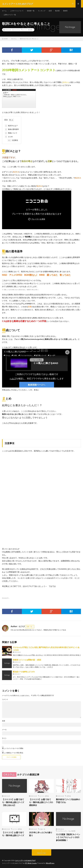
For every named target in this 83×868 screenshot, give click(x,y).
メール (4, 730)
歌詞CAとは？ (11, 126)
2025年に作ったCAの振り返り (41, 834)
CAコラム (17, 30)
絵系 (50, 11)
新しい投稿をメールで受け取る (13, 753)
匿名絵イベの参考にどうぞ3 (24, 672)
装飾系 (65, 11)
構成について (11, 133)
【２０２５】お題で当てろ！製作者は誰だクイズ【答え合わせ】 (13, 802)
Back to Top (42, 853)
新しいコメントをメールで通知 (13, 748)
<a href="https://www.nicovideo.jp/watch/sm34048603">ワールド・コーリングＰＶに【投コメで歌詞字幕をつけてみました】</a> (19, 98)
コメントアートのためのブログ (25, 860)
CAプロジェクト (63, 831)
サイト (4, 738)
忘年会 (47, 796)
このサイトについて (17, 11)
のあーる (43, 829)
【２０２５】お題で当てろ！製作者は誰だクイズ (13, 834)
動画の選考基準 (12, 129)
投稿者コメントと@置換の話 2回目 (27, 660)
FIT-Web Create (31, 863)
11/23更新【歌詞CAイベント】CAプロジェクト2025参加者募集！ (68, 837)
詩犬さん (66, 82)
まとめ (9, 137)
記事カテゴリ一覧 (10, 15)
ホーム (4, 11)
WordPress (50, 863)
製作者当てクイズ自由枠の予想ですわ (68, 801)
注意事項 (13, 140)
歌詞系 (57, 11)
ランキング (42, 11)
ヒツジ (25, 30)
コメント (5, 699)
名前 (4, 721)
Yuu (69, 831)
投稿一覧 (29, 627)
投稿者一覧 (31, 11)
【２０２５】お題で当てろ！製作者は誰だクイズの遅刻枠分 (41, 802)
